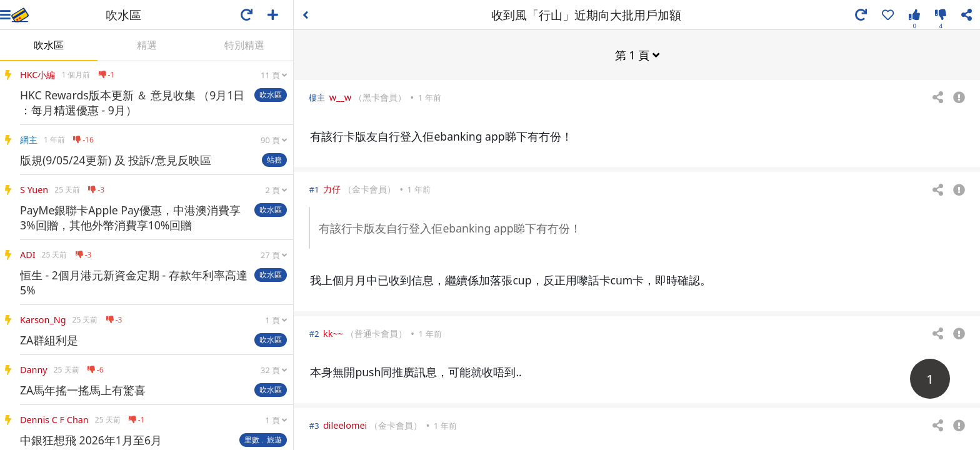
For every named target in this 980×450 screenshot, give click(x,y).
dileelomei (345, 425)
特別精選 (244, 45)
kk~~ (333, 333)
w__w (340, 97)
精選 (147, 45)
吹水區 (49, 45)
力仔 (332, 188)
